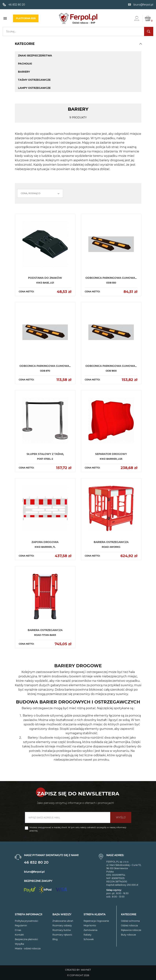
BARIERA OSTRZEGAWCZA (111, 542)
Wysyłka (19, 944)
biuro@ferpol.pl (34, 872)
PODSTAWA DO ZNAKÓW (45, 278)
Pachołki (25, 64)
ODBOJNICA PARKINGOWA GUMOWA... (111, 278)
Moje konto (90, 925)
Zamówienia (90, 930)
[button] (141, 44)
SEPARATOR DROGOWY (111, 454)
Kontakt (19, 935)
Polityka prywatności (26, 921)
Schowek (89, 939)
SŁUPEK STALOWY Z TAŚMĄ (45, 454)
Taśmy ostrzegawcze (34, 80)
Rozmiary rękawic (62, 935)
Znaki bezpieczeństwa (35, 56)
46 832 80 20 (36, 862)
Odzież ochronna (130, 921)
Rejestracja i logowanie (96, 921)
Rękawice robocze (131, 930)
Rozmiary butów (62, 930)
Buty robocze (128, 935)
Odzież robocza (129, 925)
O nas (18, 930)
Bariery (24, 72)
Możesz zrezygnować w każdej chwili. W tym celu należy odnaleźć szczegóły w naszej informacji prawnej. (78, 829)
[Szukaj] (78, 31)
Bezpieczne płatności (26, 939)
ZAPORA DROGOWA (45, 542)
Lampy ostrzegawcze (34, 88)
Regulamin (21, 925)
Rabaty (88, 935)
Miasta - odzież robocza (28, 948)
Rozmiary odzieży (62, 925)
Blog (55, 939)
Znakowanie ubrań (63, 921)
